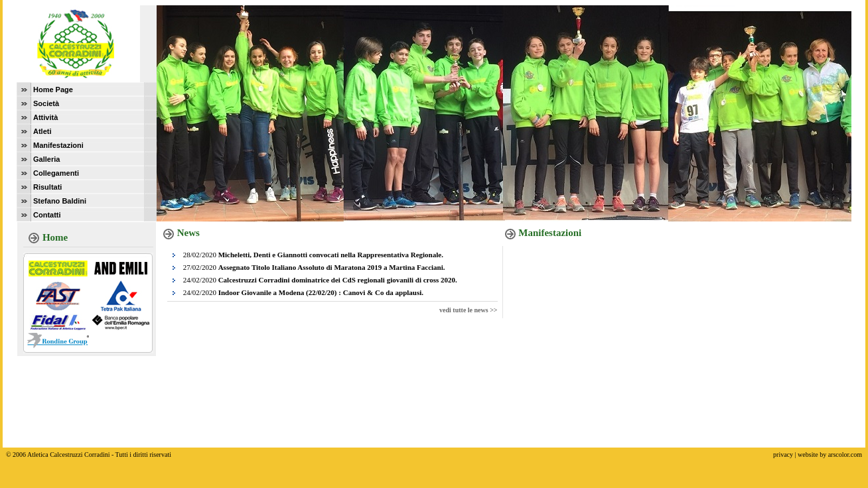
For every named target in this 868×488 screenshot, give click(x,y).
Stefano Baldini (60, 201)
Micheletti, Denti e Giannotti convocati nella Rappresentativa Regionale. (331, 255)
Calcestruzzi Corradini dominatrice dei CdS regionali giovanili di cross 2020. (338, 280)
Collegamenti (56, 173)
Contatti (47, 215)
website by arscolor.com (830, 455)
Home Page (53, 90)
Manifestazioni (58, 145)
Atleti (42, 131)
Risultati (47, 187)
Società (46, 103)
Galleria (46, 159)
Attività (45, 117)
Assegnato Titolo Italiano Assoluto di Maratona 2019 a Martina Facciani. (332, 267)
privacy (783, 455)
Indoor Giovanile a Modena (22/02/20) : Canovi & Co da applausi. (321, 292)
